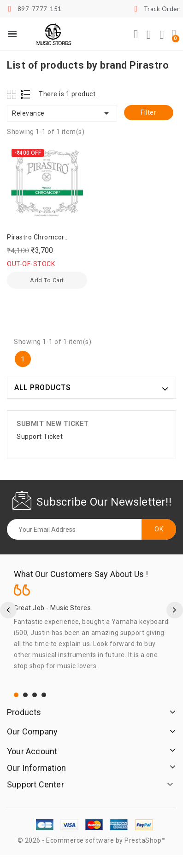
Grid (13, 94)
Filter (148, 112)
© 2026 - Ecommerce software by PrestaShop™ (92, 840)
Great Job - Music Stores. (53, 608)
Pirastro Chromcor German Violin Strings (41, 238)
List (26, 94)
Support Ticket (40, 437)
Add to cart (47, 280)
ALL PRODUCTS (42, 387)
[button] (136, 35)
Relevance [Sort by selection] (62, 113)
